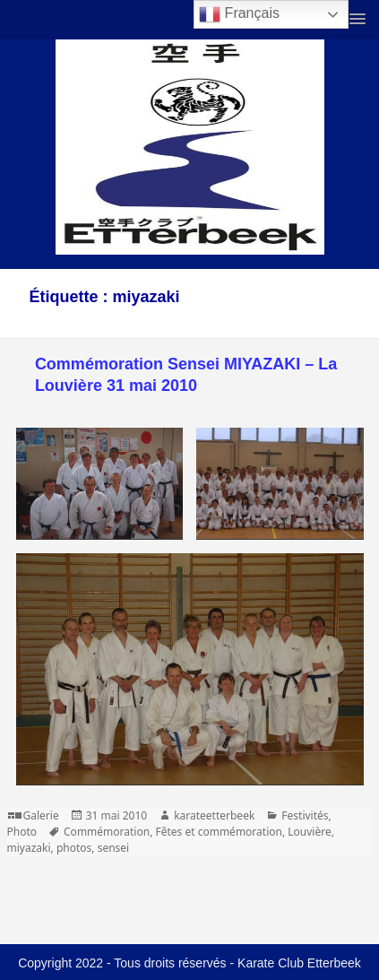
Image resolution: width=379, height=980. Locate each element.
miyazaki (29, 848)
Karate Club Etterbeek (299, 963)
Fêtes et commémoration (218, 832)
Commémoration (107, 832)
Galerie (41, 815)
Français (239, 14)
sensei (114, 848)
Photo (22, 832)
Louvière (309, 832)
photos (74, 848)
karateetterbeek (214, 815)
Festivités (305, 815)
